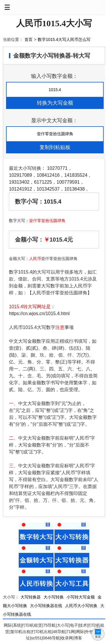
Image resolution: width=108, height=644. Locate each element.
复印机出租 (20, 632)
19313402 (19, 182)
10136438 (74, 189)
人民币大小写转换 (81, 606)
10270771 (57, 168)
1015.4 (53, 202)
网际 (8, 625)
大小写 (63, 625)
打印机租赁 (32, 625)
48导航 (59, 632)
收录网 (67, 638)
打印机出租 (42, 632)
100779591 (68, 182)
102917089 (20, 175)
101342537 (48, 189)
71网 (71, 632)
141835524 (76, 175)
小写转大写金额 (81, 597)
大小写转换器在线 (46, 606)
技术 (83, 625)
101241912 (20, 189)
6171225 (43, 182)
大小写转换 (54, 597)
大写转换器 (31, 597)
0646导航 (51, 638)
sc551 (36, 638)
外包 (89, 632)
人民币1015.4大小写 (54, 23)
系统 (17, 625)
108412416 (48, 175)
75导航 (50, 625)
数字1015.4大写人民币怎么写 (64, 39)
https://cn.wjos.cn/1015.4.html (39, 313)
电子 (74, 625)
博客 (78, 638)
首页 (29, 39)
